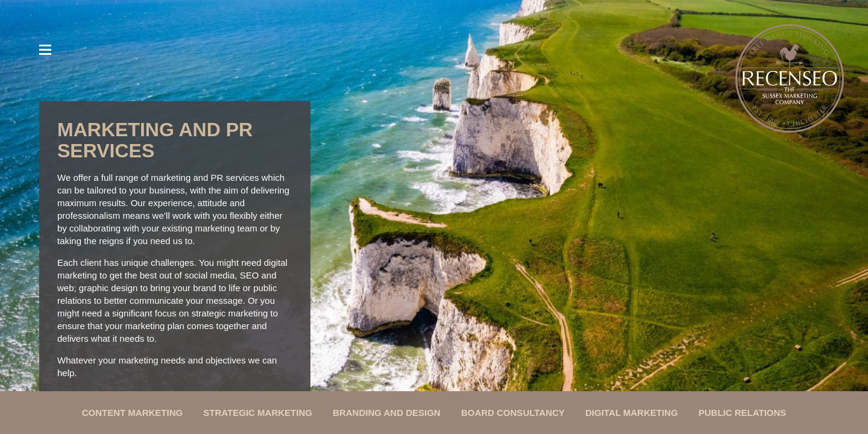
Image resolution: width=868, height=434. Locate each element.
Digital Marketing (632, 413)
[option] (434, 199)
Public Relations (743, 413)
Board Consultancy (513, 413)
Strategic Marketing (258, 413)
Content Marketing (133, 413)
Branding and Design (387, 413)
